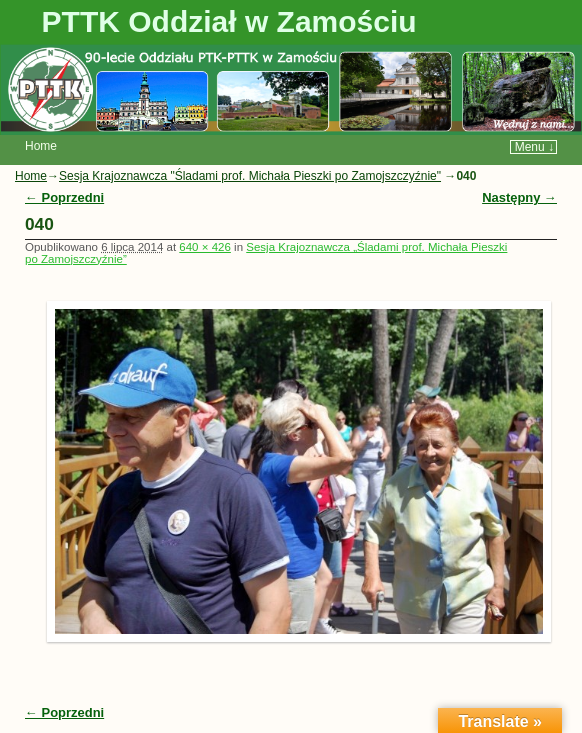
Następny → (519, 197)
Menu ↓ (534, 147)
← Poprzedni (64, 197)
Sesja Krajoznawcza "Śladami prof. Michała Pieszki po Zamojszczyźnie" (250, 176)
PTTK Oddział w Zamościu (229, 21)
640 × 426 (205, 247)
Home (41, 146)
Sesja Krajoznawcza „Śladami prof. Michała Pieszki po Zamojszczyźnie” (266, 253)
